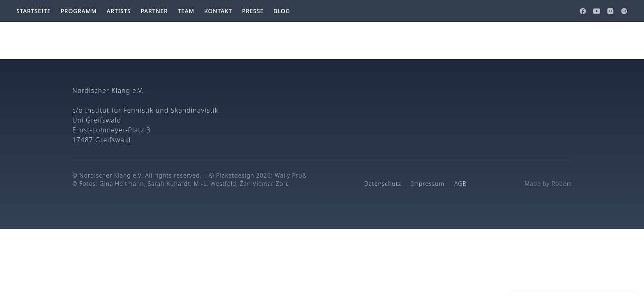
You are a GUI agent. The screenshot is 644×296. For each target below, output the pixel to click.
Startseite (34, 11)
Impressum (428, 184)
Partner (154, 11)
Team (186, 11)
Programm (79, 11)
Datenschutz (383, 184)
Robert (562, 184)
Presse (253, 11)
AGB (460, 184)
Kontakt (218, 11)
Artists (118, 11)
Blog (282, 11)
